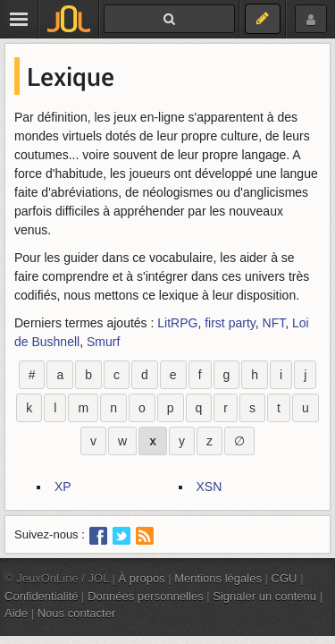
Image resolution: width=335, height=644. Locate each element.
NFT (274, 323)
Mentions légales (218, 578)
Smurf (103, 342)
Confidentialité (42, 596)
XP (63, 487)
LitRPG (177, 323)
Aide (16, 613)
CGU (285, 578)
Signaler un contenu (264, 596)
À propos (142, 578)
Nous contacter (77, 613)
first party (230, 323)
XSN (209, 487)
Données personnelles (146, 596)
